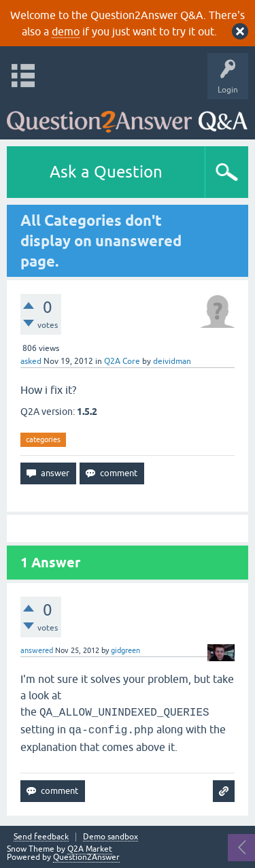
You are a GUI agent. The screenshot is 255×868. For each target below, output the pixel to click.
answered (37, 650)
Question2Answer (86, 857)
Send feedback (41, 837)
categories (43, 439)
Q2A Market (90, 849)
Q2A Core (122, 361)
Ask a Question (106, 172)
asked (31, 361)
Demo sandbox (111, 837)
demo (66, 31)
